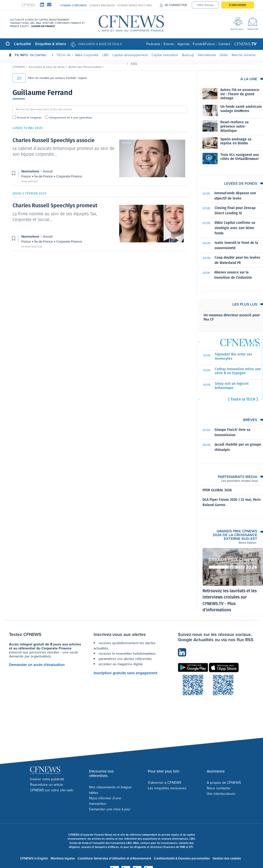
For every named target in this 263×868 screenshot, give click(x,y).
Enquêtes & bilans (51, 44)
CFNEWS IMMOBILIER (102, 5)
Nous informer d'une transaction (105, 801)
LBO (106, 55)
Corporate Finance (69, 176)
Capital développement (130, 55)
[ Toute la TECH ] (243, 399)
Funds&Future (204, 44)
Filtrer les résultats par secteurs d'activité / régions (50, 78)
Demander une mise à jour (110, 809)
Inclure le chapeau (29, 118)
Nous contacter (219, 788)
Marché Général (244, 55)
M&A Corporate (87, 55)
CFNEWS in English (34, 858)
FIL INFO (34, 55)
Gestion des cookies (227, 858)
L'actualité (22, 44)
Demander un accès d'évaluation (37, 665)
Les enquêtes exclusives (167, 788)
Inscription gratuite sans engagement (125, 673)
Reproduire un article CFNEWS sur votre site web (52, 787)
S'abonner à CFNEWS (165, 783)
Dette (224, 55)
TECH (61, 55)
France (26, 176)
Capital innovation (165, 55)
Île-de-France (44, 176)
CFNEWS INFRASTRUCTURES (135, 5)
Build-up (188, 55)
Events (169, 44)
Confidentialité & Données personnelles (182, 858)
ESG (134, 64)
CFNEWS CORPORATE (74, 5)
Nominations (31, 171)
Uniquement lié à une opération (71, 118)
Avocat (127, 143)
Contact (224, 44)
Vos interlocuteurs (221, 794)
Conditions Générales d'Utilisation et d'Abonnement (114, 858)
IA (69, 55)
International (207, 55)
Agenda (183, 44)
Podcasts (153, 44)
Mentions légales (63, 858)
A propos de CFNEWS (224, 783)
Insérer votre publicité (47, 779)
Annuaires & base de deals (100, 44)
